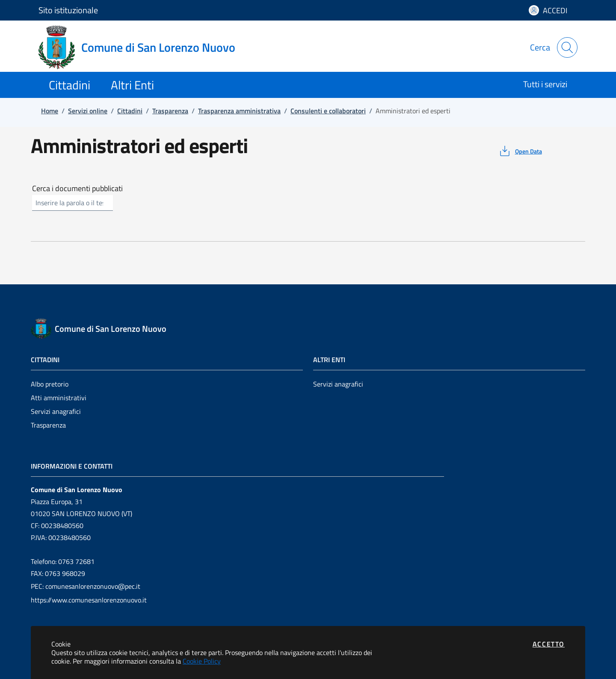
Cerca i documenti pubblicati (77, 189)
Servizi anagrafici (56, 411)
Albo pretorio (50, 384)
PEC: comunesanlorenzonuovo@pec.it (86, 586)
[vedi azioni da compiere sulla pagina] (520, 151)
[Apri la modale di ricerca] (567, 47)
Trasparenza (48, 425)
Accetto (549, 644)
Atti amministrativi (59, 398)
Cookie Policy (202, 661)
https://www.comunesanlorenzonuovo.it (89, 600)
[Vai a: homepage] (142, 47)
